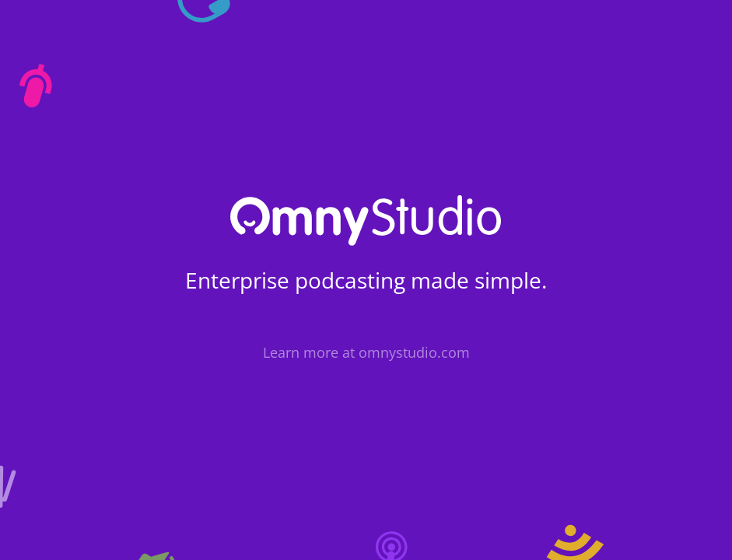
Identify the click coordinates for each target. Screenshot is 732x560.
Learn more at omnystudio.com (366, 352)
